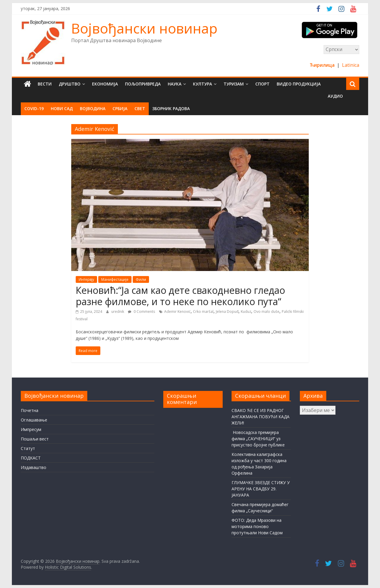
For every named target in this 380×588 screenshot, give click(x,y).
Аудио (335, 96)
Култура (202, 84)
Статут (28, 448)
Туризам (234, 84)
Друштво (70, 84)
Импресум (31, 429)
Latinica (351, 65)
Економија (105, 84)
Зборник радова (171, 108)
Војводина (93, 108)
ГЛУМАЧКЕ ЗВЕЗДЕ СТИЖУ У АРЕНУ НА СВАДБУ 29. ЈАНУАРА (261, 489)
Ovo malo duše (266, 312)
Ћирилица (323, 65)
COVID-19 (34, 108)
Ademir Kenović (177, 312)
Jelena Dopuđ (227, 312)
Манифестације (115, 279)
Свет (140, 108)
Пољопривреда (143, 84)
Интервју (86, 279)
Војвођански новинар (144, 28)
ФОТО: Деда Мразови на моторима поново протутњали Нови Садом (257, 526)
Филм (141, 279)
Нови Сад (62, 108)
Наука (175, 84)
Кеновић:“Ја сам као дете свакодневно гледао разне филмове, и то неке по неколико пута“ (180, 296)
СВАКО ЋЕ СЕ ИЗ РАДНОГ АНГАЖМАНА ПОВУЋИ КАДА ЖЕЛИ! (261, 417)
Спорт (262, 84)
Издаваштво (34, 467)
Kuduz (246, 312)
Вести (45, 84)
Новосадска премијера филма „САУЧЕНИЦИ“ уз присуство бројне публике (258, 439)
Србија (120, 108)
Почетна (30, 410)
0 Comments (141, 312)
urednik (118, 312)
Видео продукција (299, 84)
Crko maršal (203, 312)
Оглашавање (34, 420)
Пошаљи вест (35, 439)
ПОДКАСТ (31, 458)
